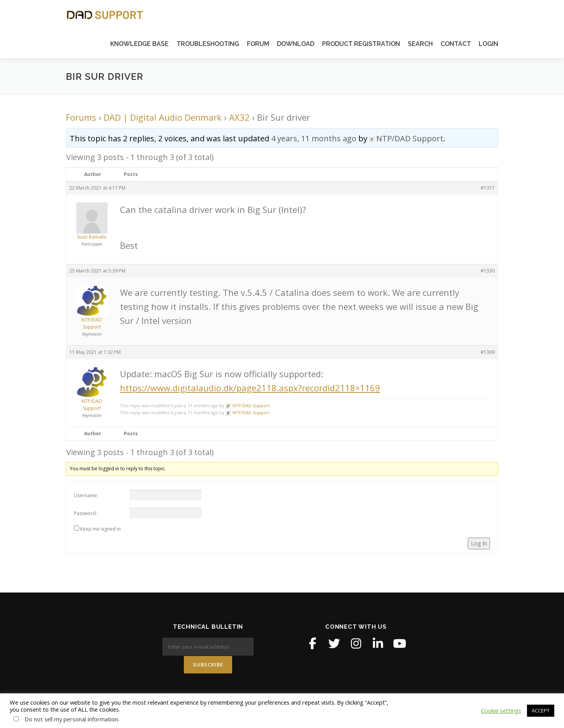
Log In (479, 543)
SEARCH (420, 44)
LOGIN (488, 44)
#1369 (488, 352)
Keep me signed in (100, 529)
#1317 (488, 188)
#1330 (488, 271)
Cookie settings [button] (501, 710)
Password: (85, 513)
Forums (81, 117)
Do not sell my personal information (71, 719)
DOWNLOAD (296, 44)
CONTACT (456, 44)
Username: (86, 495)
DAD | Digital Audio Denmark (163, 117)
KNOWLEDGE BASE (139, 44)
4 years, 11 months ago (314, 138)
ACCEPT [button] (541, 710)
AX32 (239, 117)
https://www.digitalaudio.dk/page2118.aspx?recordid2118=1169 (250, 388)
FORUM (258, 44)
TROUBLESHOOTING (208, 44)
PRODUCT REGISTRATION (361, 44)
